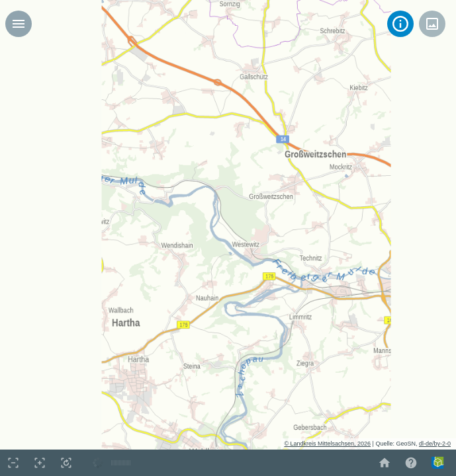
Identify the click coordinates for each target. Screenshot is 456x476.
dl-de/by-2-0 (435, 444)
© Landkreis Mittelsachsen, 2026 (327, 444)
